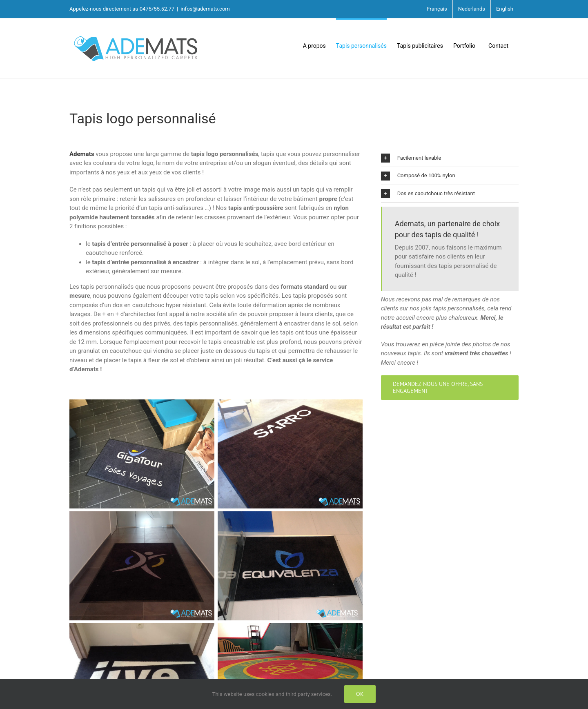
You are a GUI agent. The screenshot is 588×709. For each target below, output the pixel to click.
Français (437, 9)
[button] (450, 158)
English (505, 9)
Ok (360, 694)
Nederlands (472, 9)
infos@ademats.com (205, 9)
